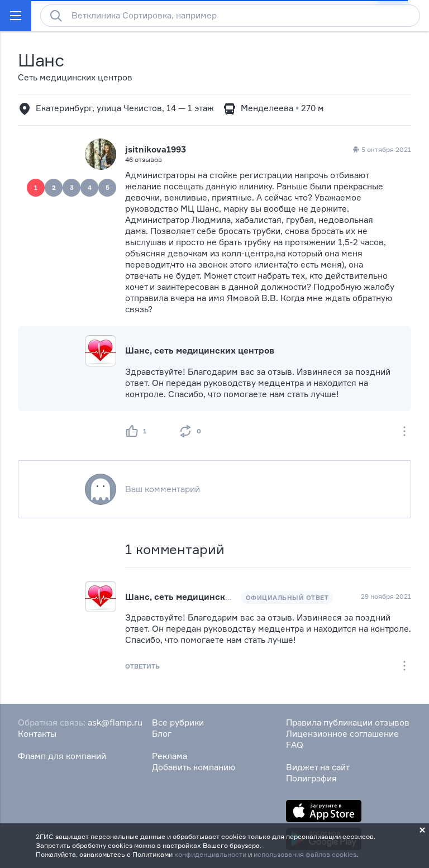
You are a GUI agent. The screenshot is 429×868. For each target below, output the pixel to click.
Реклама (170, 756)
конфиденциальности (210, 854)
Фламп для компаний (62, 756)
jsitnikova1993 (156, 149)
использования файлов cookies (305, 854)
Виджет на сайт (318, 767)
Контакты (37, 734)
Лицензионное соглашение (342, 734)
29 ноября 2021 (386, 596)
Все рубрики (178, 722)
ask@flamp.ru (115, 722)
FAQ (295, 745)
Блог (162, 734)
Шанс (41, 60)
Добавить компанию (194, 767)
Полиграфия (311, 778)
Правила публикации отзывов (348, 722)
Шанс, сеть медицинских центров (200, 350)
